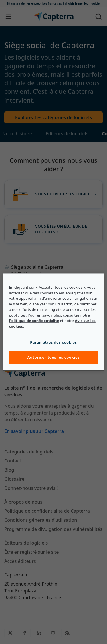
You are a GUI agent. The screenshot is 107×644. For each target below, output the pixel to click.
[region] (53, 322)
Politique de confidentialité (34, 321)
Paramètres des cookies (53, 342)
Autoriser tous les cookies (53, 357)
